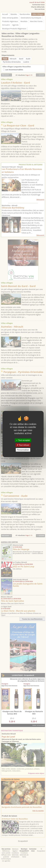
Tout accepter (23, 440)
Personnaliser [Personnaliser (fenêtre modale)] (23, 450)
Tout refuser (23, 445)
